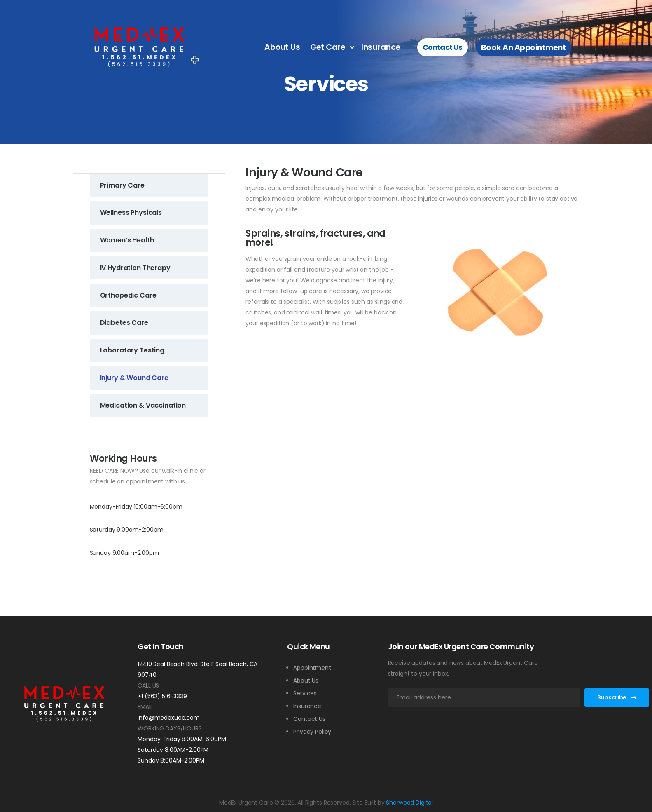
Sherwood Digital (409, 803)
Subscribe (612, 697)
